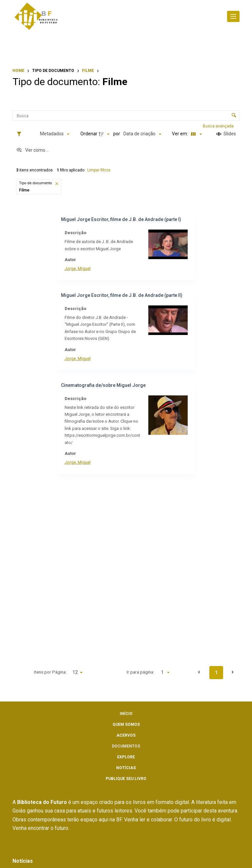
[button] (57, 183)
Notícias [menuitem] (126, 768)
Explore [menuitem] (126, 757)
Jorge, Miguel (78, 268)
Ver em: (180, 134)
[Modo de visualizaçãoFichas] (195, 134)
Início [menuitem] (126, 714)
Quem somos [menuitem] (126, 724)
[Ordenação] (142, 134)
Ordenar (89, 134)
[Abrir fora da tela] (233, 16)
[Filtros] (21, 134)
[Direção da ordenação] (105, 134)
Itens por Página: (50, 672)
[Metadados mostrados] (55, 134)
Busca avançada (219, 126)
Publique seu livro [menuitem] (126, 779)
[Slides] (226, 134)
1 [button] (216, 673)
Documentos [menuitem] (126, 746)
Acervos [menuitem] (126, 735)
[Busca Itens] (126, 116)
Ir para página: (140, 672)
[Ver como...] (32, 150)
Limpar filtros (99, 170)
